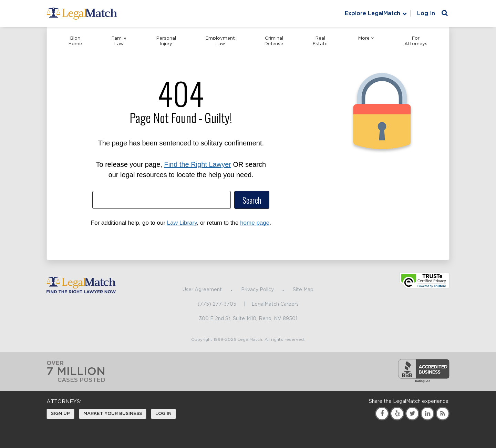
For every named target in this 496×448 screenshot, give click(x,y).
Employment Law (220, 41)
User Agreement (202, 290)
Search (252, 200)
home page (255, 223)
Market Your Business (113, 414)
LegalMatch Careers (275, 304)
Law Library (182, 223)
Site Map (303, 290)
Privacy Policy (257, 290)
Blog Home (75, 41)
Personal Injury (166, 41)
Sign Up (60, 414)
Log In (426, 13)
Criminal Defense (274, 41)
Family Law (119, 41)
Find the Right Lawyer (198, 164)
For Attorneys (416, 41)
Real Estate (320, 41)
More (366, 38)
